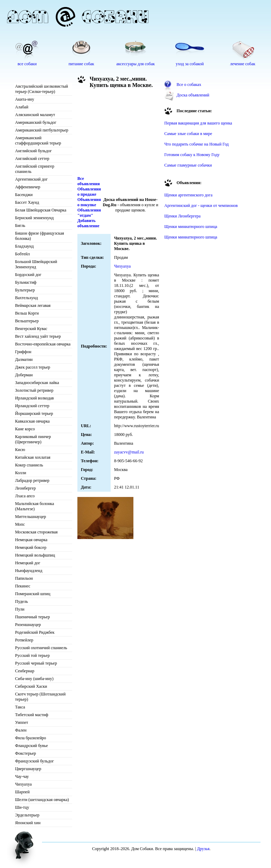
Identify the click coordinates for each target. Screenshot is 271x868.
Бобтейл (22, 254)
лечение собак (243, 64)
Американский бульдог (36, 122)
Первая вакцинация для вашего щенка (198, 123)
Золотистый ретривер (34, 390)
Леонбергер (25, 488)
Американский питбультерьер (42, 130)
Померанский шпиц (33, 594)
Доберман (24, 375)
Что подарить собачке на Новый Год (196, 144)
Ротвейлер (24, 640)
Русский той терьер (32, 655)
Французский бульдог (34, 761)
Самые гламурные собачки (188, 165)
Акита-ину (25, 99)
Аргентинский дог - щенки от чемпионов (201, 206)
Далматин (24, 359)
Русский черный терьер (36, 663)
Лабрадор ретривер (32, 480)
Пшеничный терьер (32, 617)
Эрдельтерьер (27, 815)
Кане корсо (25, 429)
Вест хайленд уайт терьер (38, 336)
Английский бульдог (33, 151)
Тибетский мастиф (32, 715)
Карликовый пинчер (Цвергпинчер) (33, 439)
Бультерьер (25, 290)
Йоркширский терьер (34, 413)
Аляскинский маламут (35, 115)
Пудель (22, 601)
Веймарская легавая (33, 305)
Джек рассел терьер (33, 367)
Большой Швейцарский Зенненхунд (36, 264)
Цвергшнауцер (28, 769)
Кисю (20, 450)
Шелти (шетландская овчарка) (42, 800)
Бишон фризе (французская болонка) (40, 236)
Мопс (20, 524)
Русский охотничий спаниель (41, 648)
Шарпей (22, 792)
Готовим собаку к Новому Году (192, 155)
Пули (20, 609)
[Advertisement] (116, 134)
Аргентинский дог (31, 179)
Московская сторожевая (36, 532)
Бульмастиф (26, 282)
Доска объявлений (193, 95)
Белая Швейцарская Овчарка (41, 210)
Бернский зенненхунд (34, 218)
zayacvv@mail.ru (129, 452)
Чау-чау (22, 776)
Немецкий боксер (31, 547)
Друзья (203, 849)
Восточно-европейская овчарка (43, 344)
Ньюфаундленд (29, 571)
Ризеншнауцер (28, 625)
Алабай (22, 107)
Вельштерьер (27, 321)
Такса (20, 707)
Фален (21, 730)
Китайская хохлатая (33, 457)
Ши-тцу (22, 807)
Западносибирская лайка (37, 383)
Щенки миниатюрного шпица (191, 227)
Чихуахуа (23, 784)
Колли (21, 473)
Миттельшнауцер (31, 517)
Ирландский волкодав (34, 398)
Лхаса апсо (25, 496)
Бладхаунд (24, 246)
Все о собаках (189, 85)
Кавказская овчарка (32, 421)
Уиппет (22, 722)
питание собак (81, 64)
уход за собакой (190, 64)
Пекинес (23, 586)
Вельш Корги (27, 313)
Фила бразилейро (31, 738)
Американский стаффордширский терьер (38, 140)
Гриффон (23, 352)
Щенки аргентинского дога (188, 195)
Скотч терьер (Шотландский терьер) (40, 697)
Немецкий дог (28, 563)
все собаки (27, 64)
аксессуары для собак (135, 64)
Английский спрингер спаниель (35, 169)
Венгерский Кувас (31, 329)
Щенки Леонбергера (182, 216)
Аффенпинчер (28, 187)
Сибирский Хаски (31, 686)
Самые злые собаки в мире (188, 134)
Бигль (20, 226)
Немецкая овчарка (31, 540)
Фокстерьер (26, 753)
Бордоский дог (28, 275)
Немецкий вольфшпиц (35, 555)
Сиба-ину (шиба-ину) (34, 679)
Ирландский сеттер (32, 406)
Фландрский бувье (32, 746)
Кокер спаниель (29, 465)
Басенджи (24, 195)
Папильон (24, 578)
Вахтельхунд (26, 298)
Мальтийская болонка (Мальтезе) (34, 506)
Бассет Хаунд (27, 202)
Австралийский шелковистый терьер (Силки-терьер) (41, 89)
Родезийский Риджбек (35, 632)
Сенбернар (25, 671)
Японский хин (28, 823)
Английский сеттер (32, 159)
